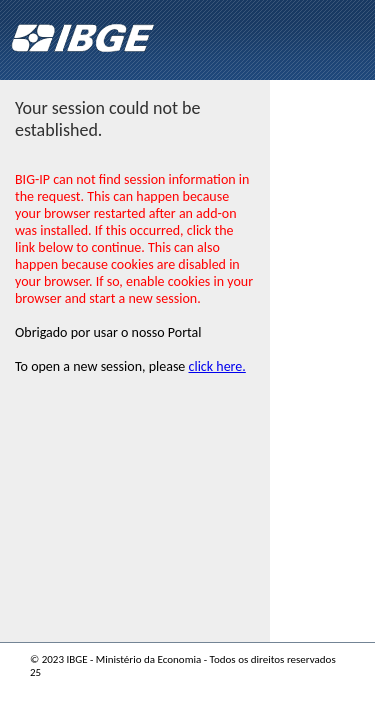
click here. (217, 366)
